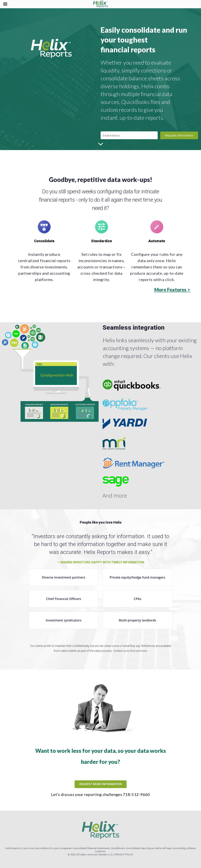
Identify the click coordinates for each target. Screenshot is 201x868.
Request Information (179, 135)
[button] (172, 290)
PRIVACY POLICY (124, 855)
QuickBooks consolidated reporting (131, 848)
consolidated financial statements (91, 848)
